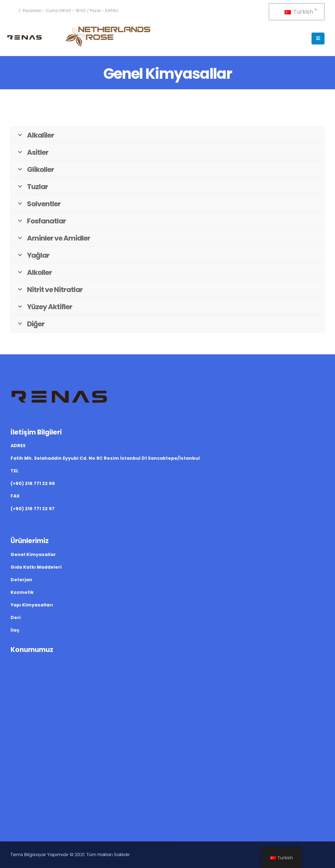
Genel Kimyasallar (33, 554)
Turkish (299, 12)
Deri (16, 617)
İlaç (15, 630)
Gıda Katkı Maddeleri (36, 567)
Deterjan (21, 580)
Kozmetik (22, 592)
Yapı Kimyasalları (32, 605)
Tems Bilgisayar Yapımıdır (40, 855)
